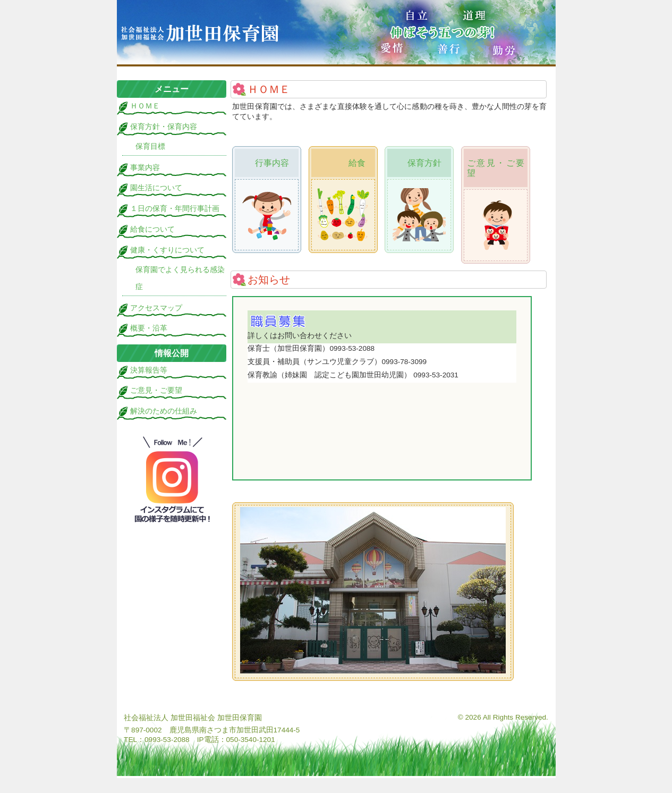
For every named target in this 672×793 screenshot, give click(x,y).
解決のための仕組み (164, 411)
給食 (357, 163)
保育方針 (424, 163)
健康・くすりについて (167, 250)
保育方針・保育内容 (164, 127)
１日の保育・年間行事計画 (175, 209)
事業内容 (145, 168)
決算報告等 (149, 370)
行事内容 (272, 163)
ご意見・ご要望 (156, 390)
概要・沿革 (149, 328)
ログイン (536, 695)
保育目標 (150, 146)
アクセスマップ (156, 308)
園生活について (156, 188)
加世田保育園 (336, 33)
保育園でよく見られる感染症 (180, 278)
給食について (152, 229)
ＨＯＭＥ (145, 106)
